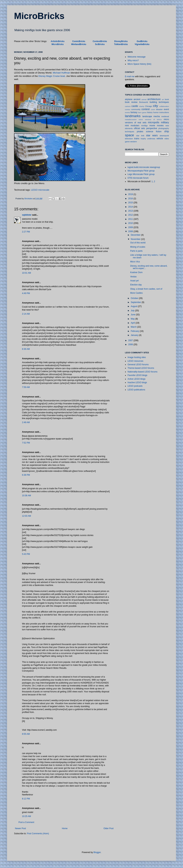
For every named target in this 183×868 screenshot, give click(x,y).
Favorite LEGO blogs (137, 375)
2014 (131, 207)
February (135, 331)
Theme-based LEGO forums (141, 368)
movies (160, 126)
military (165, 122)
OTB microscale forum (138, 178)
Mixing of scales (138, 247)
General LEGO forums (138, 365)
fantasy (134, 112)
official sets (139, 128)
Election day (136, 285)
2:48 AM (26, 422)
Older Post (108, 828)
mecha (157, 116)
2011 (131, 219)
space (129, 135)
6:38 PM (26, 475)
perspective (152, 128)
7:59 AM (26, 387)
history (150, 112)
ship (167, 131)
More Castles (136, 293)
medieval (165, 116)
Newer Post (20, 828)
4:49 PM (26, 293)
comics (128, 109)
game (144, 112)
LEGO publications (136, 390)
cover (153, 109)
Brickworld (144, 102)
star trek (140, 136)
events (127, 112)
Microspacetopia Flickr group (141, 171)
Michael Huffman (61, 73)
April (133, 323)
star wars (152, 135)
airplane (129, 99)
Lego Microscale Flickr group (141, 174)
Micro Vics (135, 262)
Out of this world (138, 243)
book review (131, 102)
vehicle (160, 139)
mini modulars (132, 126)
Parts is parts (136, 251)
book (167, 99)
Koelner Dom (136, 272)
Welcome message (137, 57)
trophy (143, 139)
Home (65, 828)
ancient (137, 99)
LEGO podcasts (135, 386)
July (133, 311)
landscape (147, 116)
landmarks (133, 116)
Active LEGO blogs (136, 379)
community (136, 109)
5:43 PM (26, 554)
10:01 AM (26, 273)
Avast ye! (135, 281)
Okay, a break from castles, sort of (146, 289)
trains (137, 139)
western (134, 142)
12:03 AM (26, 516)
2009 (131, 227)
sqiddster (27, 215)
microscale (44, 190)
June (133, 315)
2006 (131, 344)
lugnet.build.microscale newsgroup (144, 167)
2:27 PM (26, 232)
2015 (131, 203)
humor (156, 112)
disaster (159, 109)
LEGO (34, 190)
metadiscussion (131, 119)
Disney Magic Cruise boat (52, 76)
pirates (140, 132)
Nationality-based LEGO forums (142, 372)
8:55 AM (26, 734)
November (136, 239)
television (129, 139)
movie (152, 126)
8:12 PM (26, 799)
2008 (131, 231)
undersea (151, 139)
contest (146, 109)
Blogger (97, 852)
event (166, 109)
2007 (131, 340)
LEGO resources (135, 361)
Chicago (149, 106)
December (136, 235)
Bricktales (29, 199)
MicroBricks (39, 16)
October (135, 298)
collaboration (164, 106)
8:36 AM (26, 349)
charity (142, 106)
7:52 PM (26, 443)
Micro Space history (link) (139, 64)
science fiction (154, 132)
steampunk (164, 136)
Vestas (133, 277)
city (155, 106)
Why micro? (133, 60)
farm (140, 112)
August (134, 306)
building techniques (159, 102)
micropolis (154, 122)
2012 (131, 215)
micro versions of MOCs (150, 119)
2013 (131, 211)
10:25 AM (26, 816)
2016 (131, 199)
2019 (131, 194)
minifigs (144, 126)
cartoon (128, 106)
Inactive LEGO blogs (137, 382)
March (134, 327)
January (135, 335)
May (133, 319)
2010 (131, 223)
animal (144, 99)
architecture (154, 99)
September (136, 302)
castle (135, 106)
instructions (164, 112)
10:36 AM (26, 496)
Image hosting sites (137, 357)
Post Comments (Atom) (38, 834)
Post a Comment (26, 822)
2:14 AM (26, 314)
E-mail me (130, 76)
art (163, 99)
